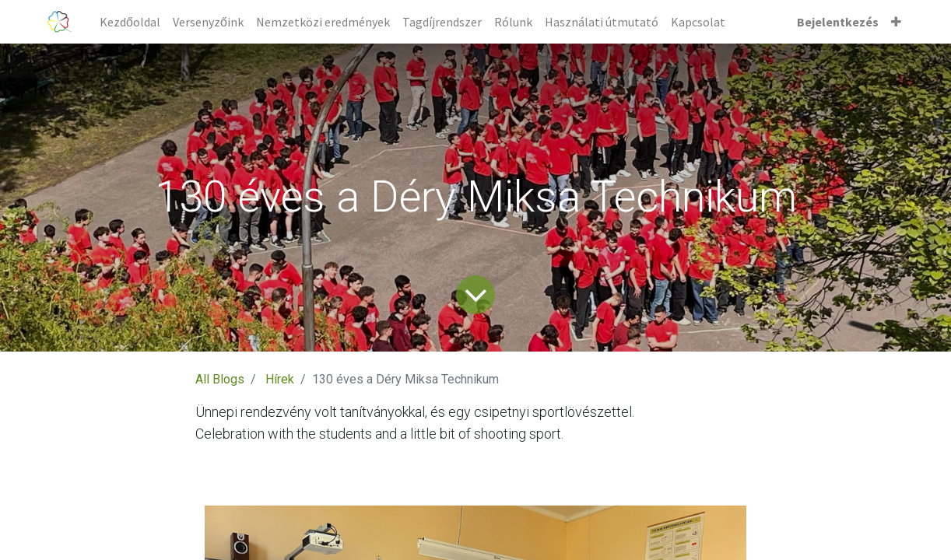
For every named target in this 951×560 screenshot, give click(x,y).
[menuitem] (130, 22)
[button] (896, 22)
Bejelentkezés (838, 22)
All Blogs (220, 379)
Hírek (280, 379)
